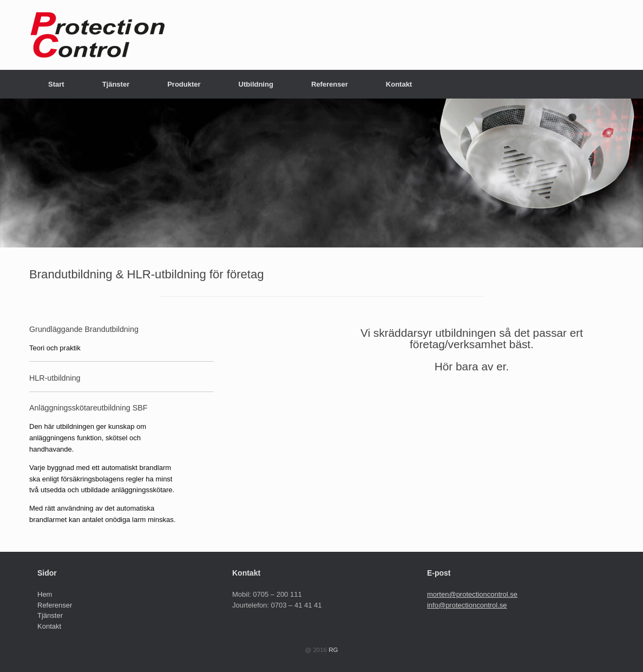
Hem (45, 594)
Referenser (330, 84)
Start (56, 84)
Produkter (184, 84)
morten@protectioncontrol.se (472, 594)
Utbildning (256, 84)
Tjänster (116, 84)
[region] (321, 173)
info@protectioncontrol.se (467, 605)
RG (333, 650)
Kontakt (399, 84)
